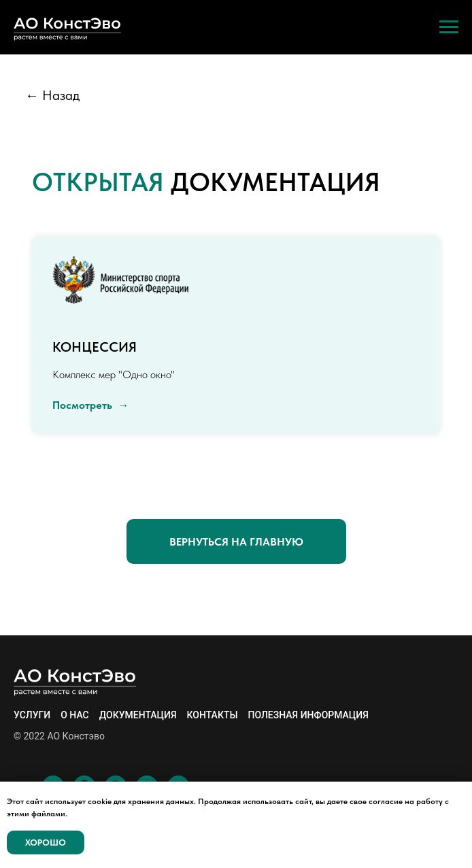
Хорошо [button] (46, 842)
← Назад (52, 95)
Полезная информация (308, 715)
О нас (75, 715)
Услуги (32, 715)
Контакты (213, 715)
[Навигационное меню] (449, 27)
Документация (138, 715)
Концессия (95, 347)
